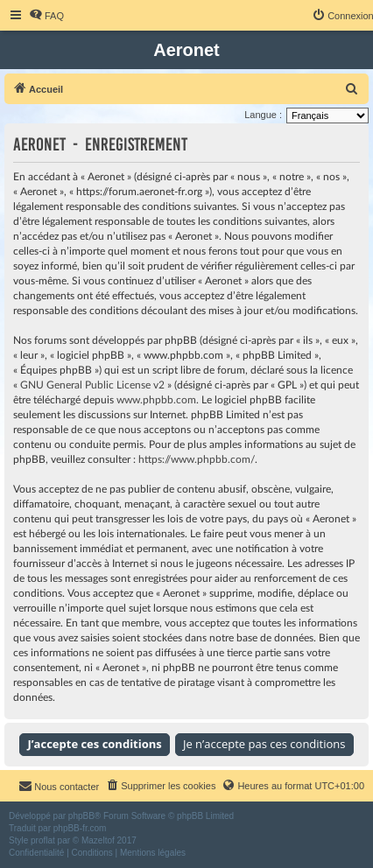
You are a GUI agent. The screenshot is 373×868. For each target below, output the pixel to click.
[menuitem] (46, 16)
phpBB (81, 816)
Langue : (263, 115)
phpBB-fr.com (80, 828)
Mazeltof (98, 840)
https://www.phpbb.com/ (197, 459)
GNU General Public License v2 (92, 385)
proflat (43, 840)
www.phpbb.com (156, 400)
